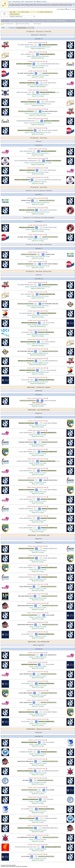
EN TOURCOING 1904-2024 (50, 304)
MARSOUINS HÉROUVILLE (26, 606)
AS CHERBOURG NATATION (50, 771)
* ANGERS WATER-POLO (25, 442)
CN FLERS (26, 780)
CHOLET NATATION (50, 401)
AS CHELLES (25, 332)
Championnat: (12, 28)
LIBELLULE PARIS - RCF (24, 92)
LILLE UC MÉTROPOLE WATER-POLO (26, 161)
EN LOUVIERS (50, 742)
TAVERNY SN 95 (26, 201)
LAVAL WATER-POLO (26, 433)
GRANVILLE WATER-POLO (50, 285)
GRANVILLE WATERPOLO (50, 45)
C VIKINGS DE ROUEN (26, 752)
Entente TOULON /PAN (50, 210)
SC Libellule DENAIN (26, 313)
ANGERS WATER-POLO (50, 549)
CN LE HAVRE (50, 323)
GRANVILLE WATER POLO (28, 401)
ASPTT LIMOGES (26, 54)
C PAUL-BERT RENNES (50, 423)
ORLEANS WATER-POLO (26, 596)
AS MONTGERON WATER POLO (50, 64)
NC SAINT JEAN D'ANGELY (26, 73)
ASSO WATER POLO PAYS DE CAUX (26, 847)
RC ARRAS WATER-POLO (26, 45)
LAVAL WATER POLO (50, 83)
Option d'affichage (61, 9)
